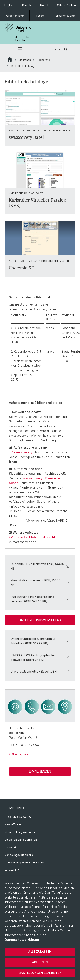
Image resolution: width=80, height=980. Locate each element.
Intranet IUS (12, 870)
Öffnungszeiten (21, 754)
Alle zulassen (40, 952)
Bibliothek (25, 60)
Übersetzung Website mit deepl (25, 863)
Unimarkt (10, 847)
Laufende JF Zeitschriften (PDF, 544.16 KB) (40, 566)
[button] (20, 49)
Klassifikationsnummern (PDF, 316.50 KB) (40, 582)
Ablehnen (40, 962)
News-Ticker (13, 824)
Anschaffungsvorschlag (40, 620)
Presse (39, 16)
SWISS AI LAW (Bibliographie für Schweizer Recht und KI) (40, 657)
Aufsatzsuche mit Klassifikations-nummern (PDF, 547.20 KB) (40, 599)
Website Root (10, 59)
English (9, 5)
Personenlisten (15, 16)
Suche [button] (60, 49)
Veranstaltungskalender (20, 832)
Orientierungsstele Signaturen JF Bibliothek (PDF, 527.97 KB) (40, 641)
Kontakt (27, 5)
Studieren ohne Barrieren (21, 840)
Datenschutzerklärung (22, 940)
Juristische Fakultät (23, 39)
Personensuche (64, 16)
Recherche (43, 60)
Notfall (44, 5)
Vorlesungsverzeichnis (19, 855)
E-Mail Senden (40, 771)
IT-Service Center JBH (19, 817)
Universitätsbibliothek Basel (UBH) (40, 671)
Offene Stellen (66, 5)
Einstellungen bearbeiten (40, 973)
